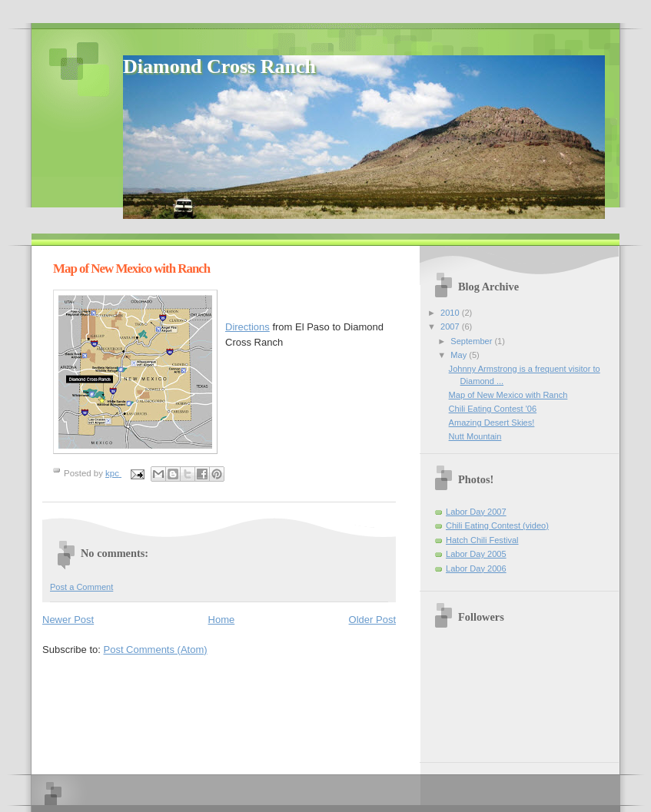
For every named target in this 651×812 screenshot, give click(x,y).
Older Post (372, 620)
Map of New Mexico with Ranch (508, 395)
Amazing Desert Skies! (492, 423)
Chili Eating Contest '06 (493, 409)
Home (222, 620)
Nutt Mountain (475, 436)
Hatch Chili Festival (482, 540)
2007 (451, 326)
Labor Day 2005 (476, 554)
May (460, 355)
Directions (247, 327)
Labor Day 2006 (476, 568)
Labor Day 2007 (476, 512)
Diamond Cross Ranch (219, 66)
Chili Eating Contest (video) (497, 525)
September (472, 341)
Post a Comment (81, 587)
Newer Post (68, 620)
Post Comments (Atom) (156, 650)
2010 (451, 313)
